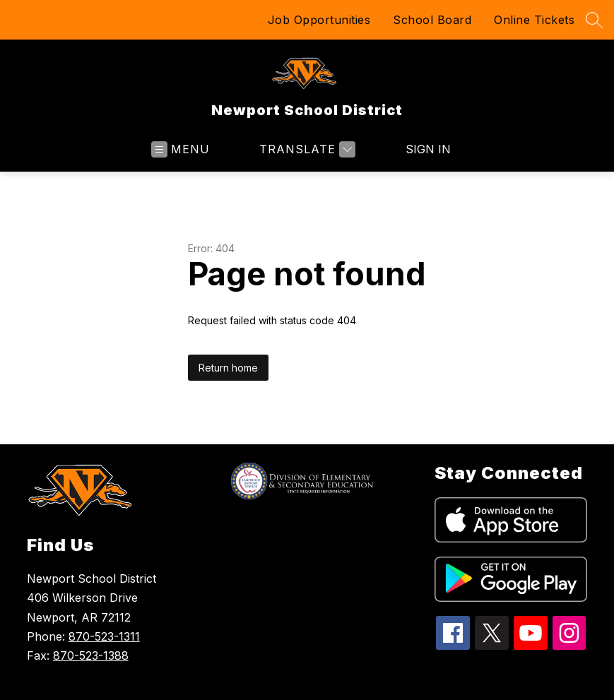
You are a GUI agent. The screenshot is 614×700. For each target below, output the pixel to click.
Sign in (428, 149)
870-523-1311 (104, 636)
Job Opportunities (319, 20)
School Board (432, 20)
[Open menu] (181, 149)
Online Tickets (534, 20)
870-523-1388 (91, 655)
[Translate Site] (306, 149)
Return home (228, 368)
